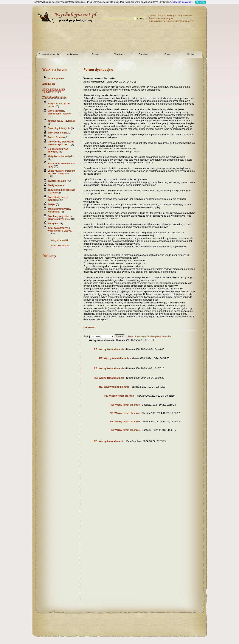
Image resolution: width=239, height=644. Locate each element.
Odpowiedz (90, 327)
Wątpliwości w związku (61, 156)
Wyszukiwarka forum (54, 97)
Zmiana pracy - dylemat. (61, 121)
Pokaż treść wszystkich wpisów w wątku (149, 336)
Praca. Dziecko (56, 137)
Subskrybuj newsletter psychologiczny (171, 21)
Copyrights (143, 54)
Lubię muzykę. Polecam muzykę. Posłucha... (61, 172)
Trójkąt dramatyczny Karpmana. (59, 210)
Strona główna (56, 79)
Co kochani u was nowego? (58, 150)
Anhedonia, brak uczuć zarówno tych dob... (61, 143)
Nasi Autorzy (72, 54)
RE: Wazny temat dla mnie (109, 349)
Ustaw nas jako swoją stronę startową (171, 15)
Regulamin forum (52, 92)
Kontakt (191, 54)
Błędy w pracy (56, 185)
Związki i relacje (57, 181)
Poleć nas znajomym (161, 18)
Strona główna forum (54, 89)
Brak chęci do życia (59, 128)
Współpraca (120, 54)
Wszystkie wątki (59, 240)
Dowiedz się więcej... (183, 2)
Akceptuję (201, 2)
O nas (167, 54)
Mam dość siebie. (58, 133)
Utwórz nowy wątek (59, 245)
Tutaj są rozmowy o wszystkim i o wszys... (60, 229)
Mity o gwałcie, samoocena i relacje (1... (59, 114)
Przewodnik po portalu (49, 54)
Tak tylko (53, 223)
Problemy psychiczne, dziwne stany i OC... (60, 218)
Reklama (96, 54)
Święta (51, 204)
